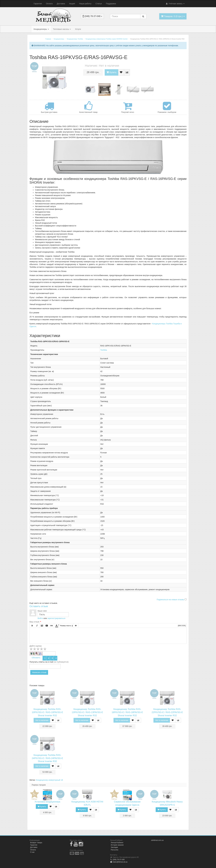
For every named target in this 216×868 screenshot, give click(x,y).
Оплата (49, 4)
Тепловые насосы (62, 29)
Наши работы (85, 4)
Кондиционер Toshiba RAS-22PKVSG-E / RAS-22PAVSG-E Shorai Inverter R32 (167, 712)
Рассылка (114, 850)
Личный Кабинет (117, 843)
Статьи (99, 4)
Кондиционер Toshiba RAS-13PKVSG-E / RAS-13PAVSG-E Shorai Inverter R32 (87, 712)
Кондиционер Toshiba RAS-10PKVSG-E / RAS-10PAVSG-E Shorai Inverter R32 (47, 712)
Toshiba (104, 350)
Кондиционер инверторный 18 (49, 780)
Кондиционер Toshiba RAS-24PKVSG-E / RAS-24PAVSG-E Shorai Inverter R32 (47, 758)
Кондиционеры (41, 29)
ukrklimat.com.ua (157, 840)
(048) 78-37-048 (117, 860)
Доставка (61, 4)
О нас (32, 852)
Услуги (78, 29)
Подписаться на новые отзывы (171, 600)
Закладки (114, 847)
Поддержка (111, 4)
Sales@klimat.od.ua (119, 862)
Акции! (72, 4)
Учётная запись (175, 4)
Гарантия (38, 4)
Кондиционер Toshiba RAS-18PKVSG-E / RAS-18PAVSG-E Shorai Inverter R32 (127, 712)
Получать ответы (37, 662)
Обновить (36, 658)
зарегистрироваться (56, 618)
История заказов (117, 845)
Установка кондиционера (47, 802)
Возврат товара (36, 843)
